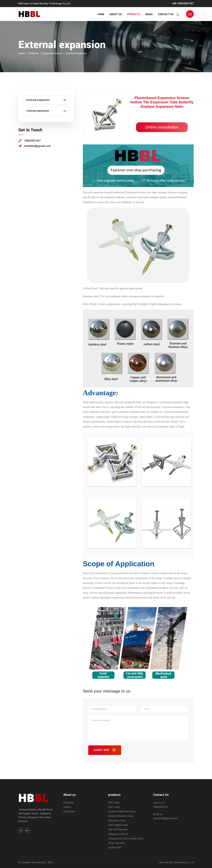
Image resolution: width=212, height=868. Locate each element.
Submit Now (105, 751)
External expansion (76, 53)
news (149, 14)
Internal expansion (46, 111)
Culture (67, 807)
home (101, 14)
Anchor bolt (115, 848)
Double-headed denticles (122, 811)
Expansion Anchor (52, 53)
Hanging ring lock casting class (126, 839)
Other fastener (117, 843)
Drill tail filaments (118, 830)
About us (116, 14)
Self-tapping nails (118, 825)
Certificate (69, 811)
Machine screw (117, 820)
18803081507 (161, 807)
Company (68, 802)
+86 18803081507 (183, 3)
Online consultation (162, 127)
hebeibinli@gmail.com (165, 818)
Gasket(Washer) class (121, 816)
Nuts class (114, 807)
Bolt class (114, 802)
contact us (166, 14)
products (134, 14)
